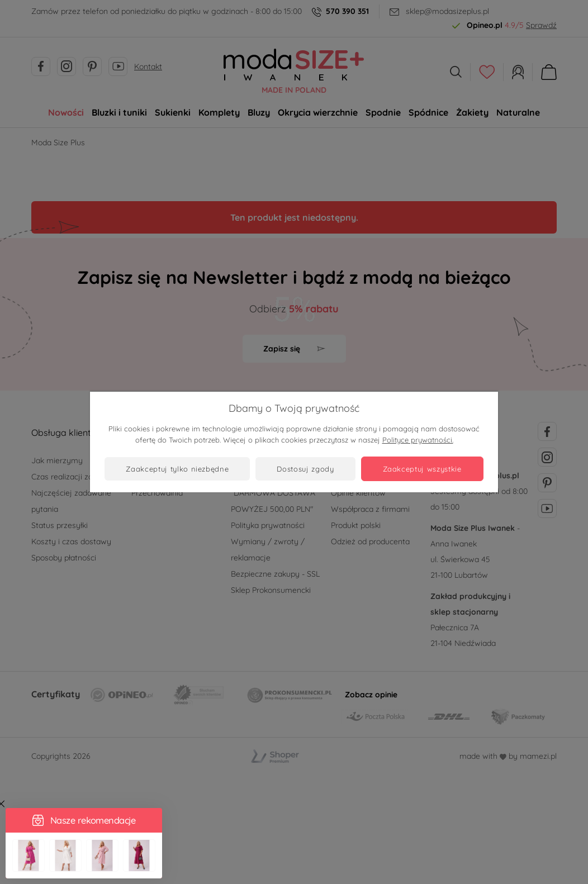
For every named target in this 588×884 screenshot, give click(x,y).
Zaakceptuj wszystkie (422, 469)
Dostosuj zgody (305, 469)
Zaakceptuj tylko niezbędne (177, 469)
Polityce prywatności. (418, 440)
